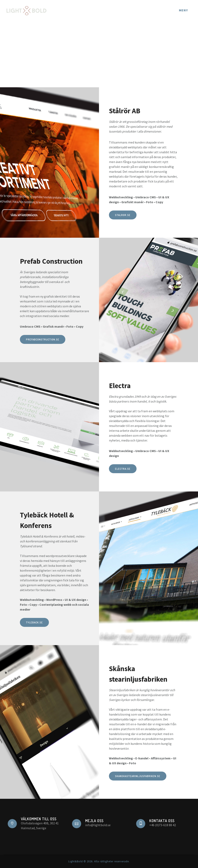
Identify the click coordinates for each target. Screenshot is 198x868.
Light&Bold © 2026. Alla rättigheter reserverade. (99, 861)
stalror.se (123, 215)
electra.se (123, 469)
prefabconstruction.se (43, 339)
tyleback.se (34, 622)
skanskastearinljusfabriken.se (138, 776)
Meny (183, 10)
